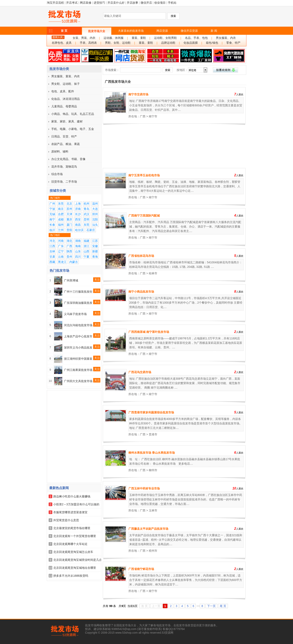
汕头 (95, 225)
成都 (61, 219)
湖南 (78, 241)
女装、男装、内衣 (84, 38)
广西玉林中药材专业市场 (144, 488)
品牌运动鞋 (168, 43)
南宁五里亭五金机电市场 (144, 175)
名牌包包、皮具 (62, 43)
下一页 (211, 606)
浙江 (86, 246)
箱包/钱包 (212, 43)
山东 (78, 251)
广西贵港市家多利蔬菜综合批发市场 (151, 412)
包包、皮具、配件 (63, 91)
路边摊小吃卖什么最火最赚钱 (72, 496)
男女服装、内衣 (226, 38)
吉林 (52, 251)
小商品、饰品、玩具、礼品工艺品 (73, 114)
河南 (61, 241)
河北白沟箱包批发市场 (78, 325)
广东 (61, 246)
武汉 (86, 214)
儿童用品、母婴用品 (64, 106)
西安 (78, 219)
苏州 (69, 209)
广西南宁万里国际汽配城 (144, 216)
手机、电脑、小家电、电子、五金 (73, 129)
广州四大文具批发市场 (78, 381)
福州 (61, 225)
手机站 (172, 3)
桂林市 (153, 273)
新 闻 (214, 31)
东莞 (61, 204)
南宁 (52, 219)
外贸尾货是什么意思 (66, 520)
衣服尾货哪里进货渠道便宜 (70, 512)
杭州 (86, 204)
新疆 (95, 251)
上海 (78, 204)
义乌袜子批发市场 (75, 314)
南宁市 (153, 116)
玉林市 (153, 510)
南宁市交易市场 (138, 94)
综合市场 (57, 174)
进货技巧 (99, 3)
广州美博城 (71, 280)
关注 (97, 280)
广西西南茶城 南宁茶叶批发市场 (149, 332)
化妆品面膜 (191, 43)
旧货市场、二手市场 (64, 182)
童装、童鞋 (139, 38)
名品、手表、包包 (196, 38)
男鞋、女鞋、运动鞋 (118, 43)
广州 (52, 204)
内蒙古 (74, 262)
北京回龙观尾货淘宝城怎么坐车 (73, 552)
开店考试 (72, 3)
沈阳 (95, 219)
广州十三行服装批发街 (78, 292)
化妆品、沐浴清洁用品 (66, 99)
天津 (69, 214)
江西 (52, 246)
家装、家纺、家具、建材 (67, 121)
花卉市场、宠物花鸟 (64, 167)
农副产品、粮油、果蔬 (66, 144)
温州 (95, 204)
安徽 (95, 246)
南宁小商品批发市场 (141, 292)
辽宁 (61, 251)
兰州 (61, 230)
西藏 (52, 262)
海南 (78, 246)
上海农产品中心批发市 (78, 336)
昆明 (86, 219)
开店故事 (132, 3)
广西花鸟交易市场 (140, 372)
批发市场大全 (97, 31)
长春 (52, 225)
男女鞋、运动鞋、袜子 (66, 84)
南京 (61, 209)
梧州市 (153, 551)
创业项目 (160, 3)
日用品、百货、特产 (64, 136)
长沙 (78, 214)
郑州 (95, 214)
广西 (69, 246)
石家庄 (91, 230)
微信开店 (146, 3)
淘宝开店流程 (55, 3)
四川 (78, 257)
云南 (61, 257)
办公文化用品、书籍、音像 (68, 159)
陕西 (69, 251)
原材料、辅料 (60, 151)
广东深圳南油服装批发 (78, 303)
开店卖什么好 (116, 3)
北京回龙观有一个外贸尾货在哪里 (75, 536)
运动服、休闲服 (114, 38)
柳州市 (153, 470)
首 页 (64, 31)
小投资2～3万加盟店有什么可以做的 (76, 504)
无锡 (52, 214)
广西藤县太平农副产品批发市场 (148, 529)
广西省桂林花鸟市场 (141, 256)
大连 (95, 209)
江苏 (95, 241)
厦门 (69, 225)
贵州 (69, 257)
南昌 (78, 225)
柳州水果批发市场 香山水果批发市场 (152, 453)
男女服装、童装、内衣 (66, 76)
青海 (95, 257)
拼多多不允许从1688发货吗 (71, 576)
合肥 (61, 214)
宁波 (52, 209)
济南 (78, 209)
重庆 (69, 219)
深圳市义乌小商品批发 (78, 348)
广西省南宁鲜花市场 (141, 569)
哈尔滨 (79, 230)
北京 (69, 204)
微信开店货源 (189, 31)
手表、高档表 (88, 43)
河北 (52, 241)
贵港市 (153, 434)
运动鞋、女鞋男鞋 (165, 38)
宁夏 (86, 257)
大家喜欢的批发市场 (131, 31)
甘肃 (52, 257)
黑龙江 (62, 262)
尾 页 (223, 606)
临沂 (52, 230)
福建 (86, 241)
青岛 (86, 209)
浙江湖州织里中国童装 (78, 359)
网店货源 (162, 31)
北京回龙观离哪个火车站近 (70, 544)
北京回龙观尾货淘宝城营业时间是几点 (78, 560)
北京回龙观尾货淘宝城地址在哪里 (75, 568)
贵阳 (69, 230)
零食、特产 (233, 43)
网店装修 (86, 3)
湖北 (69, 241)
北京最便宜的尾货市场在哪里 (72, 528)
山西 (86, 251)
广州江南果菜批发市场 (78, 370)
